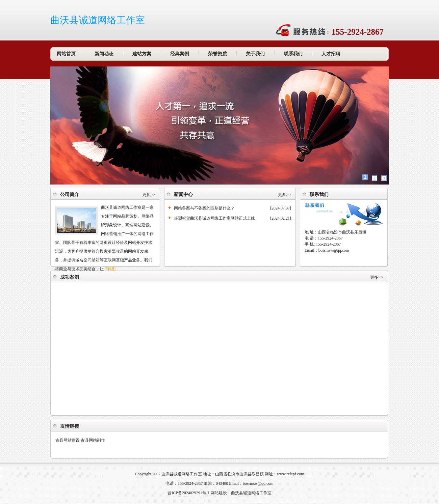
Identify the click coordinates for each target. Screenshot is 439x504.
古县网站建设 (68, 440)
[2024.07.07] (281, 208)
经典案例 (180, 54)
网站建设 (219, 493)
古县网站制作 (93, 440)
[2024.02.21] (281, 218)
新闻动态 (104, 54)
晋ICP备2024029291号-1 (189, 493)
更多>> (149, 195)
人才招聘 (331, 54)
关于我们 (255, 54)
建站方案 (142, 54)
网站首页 (66, 54)
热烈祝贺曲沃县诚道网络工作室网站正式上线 (214, 218)
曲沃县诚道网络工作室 (98, 20)
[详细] (110, 269)
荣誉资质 (217, 54)
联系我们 (293, 54)
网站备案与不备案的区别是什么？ (204, 208)
